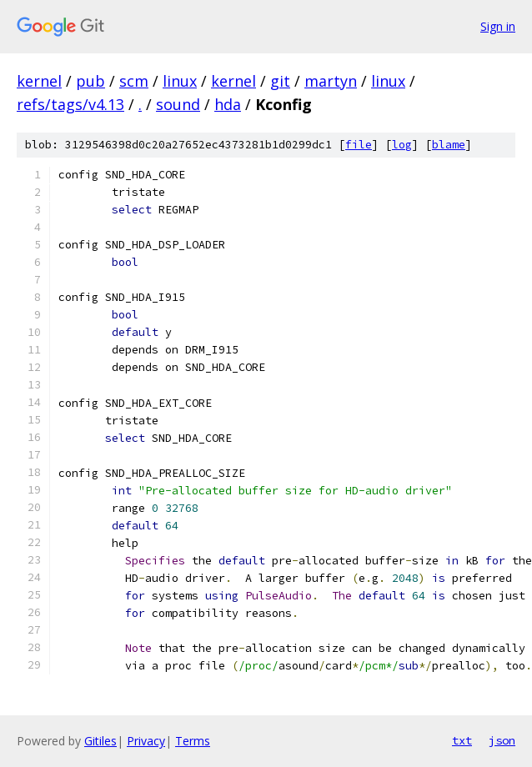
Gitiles (100, 741)
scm (134, 81)
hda (228, 104)
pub (90, 81)
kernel (39, 81)
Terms (193, 741)
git (280, 81)
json (502, 740)
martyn (331, 81)
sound (178, 104)
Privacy (146, 741)
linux (180, 81)
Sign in (498, 26)
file (359, 145)
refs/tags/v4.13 (70, 104)
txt (462, 740)
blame (449, 145)
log (402, 145)
